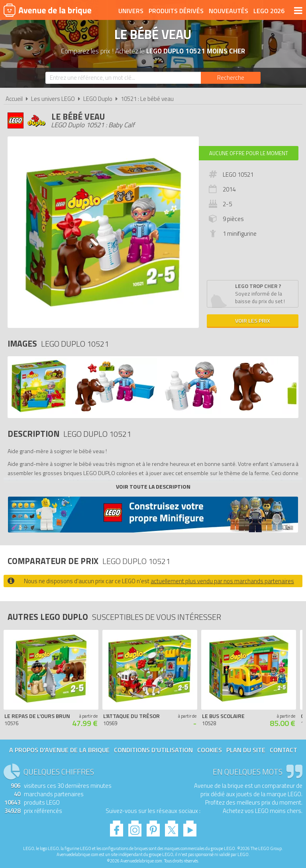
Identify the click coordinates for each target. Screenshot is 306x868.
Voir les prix (253, 321)
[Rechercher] (231, 78)
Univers (131, 11)
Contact (283, 750)
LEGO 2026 (269, 11)
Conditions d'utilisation (153, 750)
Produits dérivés (176, 11)
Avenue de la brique (47, 10)
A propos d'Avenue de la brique (59, 750)
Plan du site (246, 750)
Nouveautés (229, 11)
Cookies (210, 750)
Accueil (14, 99)
